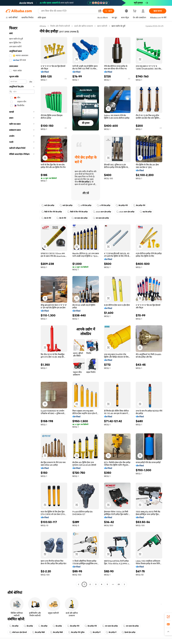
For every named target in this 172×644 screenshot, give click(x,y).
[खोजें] (108, 11)
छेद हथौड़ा (14, 626)
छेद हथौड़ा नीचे (122, 205)
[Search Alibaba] (68, 11)
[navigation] (22, 306)
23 (119, 584)
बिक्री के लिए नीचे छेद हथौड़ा (52, 212)
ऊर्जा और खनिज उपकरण (84, 26)
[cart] (135, 11)
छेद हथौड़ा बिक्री (38, 632)
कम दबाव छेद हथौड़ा (110, 626)
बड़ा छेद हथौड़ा (146, 212)
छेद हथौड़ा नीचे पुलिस (76, 632)
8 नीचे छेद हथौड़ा (85, 205)
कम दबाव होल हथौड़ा (79, 218)
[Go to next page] (124, 584)
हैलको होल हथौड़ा (128, 632)
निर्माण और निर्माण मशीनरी (60, 26)
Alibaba (43, 26)
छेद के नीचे (46, 218)
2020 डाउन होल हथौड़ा (102, 212)
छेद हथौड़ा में (95, 632)
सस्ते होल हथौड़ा (48, 205)
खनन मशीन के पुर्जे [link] (118, 26)
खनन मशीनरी (102, 26)
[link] (168, 617)
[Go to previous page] (79, 584)
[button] (100, 11)
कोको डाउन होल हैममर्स (18, 632)
